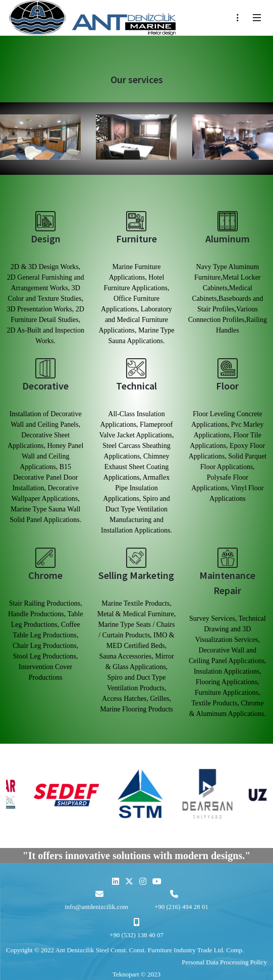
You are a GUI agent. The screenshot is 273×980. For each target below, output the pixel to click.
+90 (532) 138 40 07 (136, 935)
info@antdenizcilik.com (96, 907)
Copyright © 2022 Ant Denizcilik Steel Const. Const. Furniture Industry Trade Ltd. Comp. (125, 950)
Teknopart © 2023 (136, 974)
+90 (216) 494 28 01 (181, 907)
